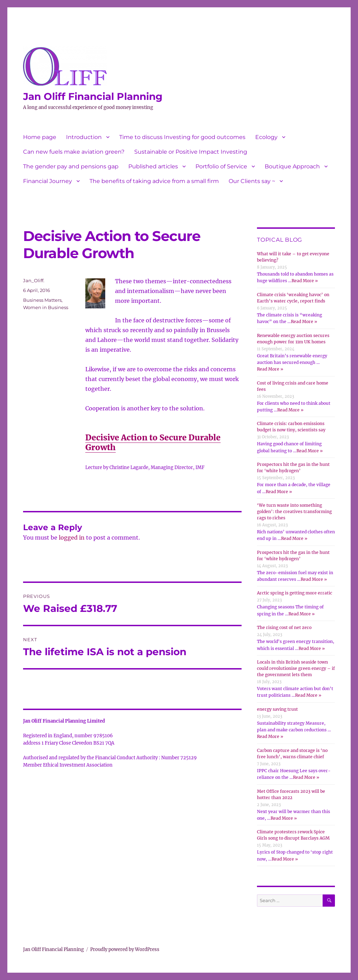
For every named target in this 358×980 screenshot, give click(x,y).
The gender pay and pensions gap (71, 166)
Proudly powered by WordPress (125, 949)
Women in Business (46, 307)
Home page (40, 137)
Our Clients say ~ (252, 181)
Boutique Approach (292, 166)
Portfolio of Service (221, 166)
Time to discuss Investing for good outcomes (182, 137)
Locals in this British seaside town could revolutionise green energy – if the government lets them (296, 668)
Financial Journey (48, 181)
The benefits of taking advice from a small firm (154, 181)
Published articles (153, 166)
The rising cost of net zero (284, 627)
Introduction (84, 137)
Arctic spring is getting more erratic (295, 593)
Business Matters (42, 300)
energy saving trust (277, 709)
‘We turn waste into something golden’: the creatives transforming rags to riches (294, 511)
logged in (72, 537)
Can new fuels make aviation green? (74, 152)
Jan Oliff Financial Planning (93, 96)
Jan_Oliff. (34, 280)
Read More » (305, 281)
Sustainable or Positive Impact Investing (191, 152)
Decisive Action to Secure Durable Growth (153, 442)
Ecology (266, 137)
